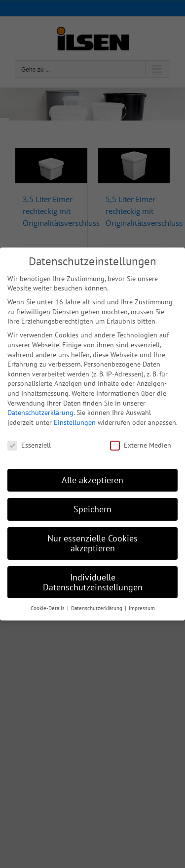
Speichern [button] (92, 509)
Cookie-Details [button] (48, 608)
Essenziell (29, 445)
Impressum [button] (142, 608)
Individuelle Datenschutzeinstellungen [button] (93, 582)
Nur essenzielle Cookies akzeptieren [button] (92, 543)
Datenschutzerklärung (40, 413)
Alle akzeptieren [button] (92, 480)
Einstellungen (75, 422)
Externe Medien (141, 445)
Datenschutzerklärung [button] (97, 608)
